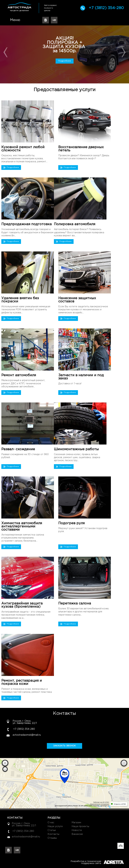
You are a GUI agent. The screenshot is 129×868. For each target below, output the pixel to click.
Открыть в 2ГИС (120, 804)
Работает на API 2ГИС (101, 802)
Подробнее (65, 61)
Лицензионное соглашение (100, 804)
